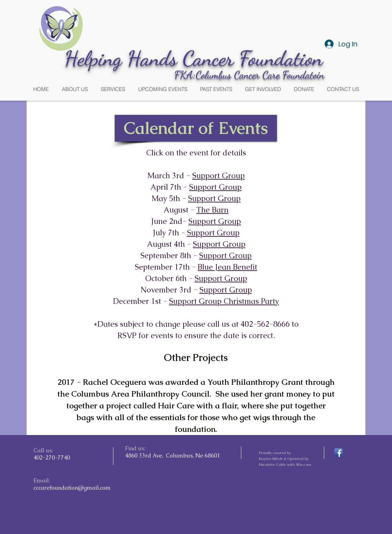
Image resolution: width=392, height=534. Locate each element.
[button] (196, 128)
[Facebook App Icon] (339, 452)
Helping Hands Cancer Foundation (196, 58)
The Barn (212, 210)
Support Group (218, 176)
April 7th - (170, 187)
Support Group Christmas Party (224, 301)
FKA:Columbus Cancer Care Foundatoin (249, 75)
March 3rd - (170, 176)
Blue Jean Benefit (227, 267)
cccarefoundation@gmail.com (72, 488)
